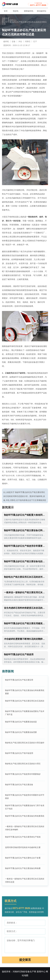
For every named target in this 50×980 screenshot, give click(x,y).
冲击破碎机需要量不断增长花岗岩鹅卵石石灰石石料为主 (25, 639)
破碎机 (6, 41)
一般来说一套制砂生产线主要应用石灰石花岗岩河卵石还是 (25, 880)
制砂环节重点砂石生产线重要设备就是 (21, 722)
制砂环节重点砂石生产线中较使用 (19, 753)
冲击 (20, 41)
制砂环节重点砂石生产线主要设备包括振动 (25, 561)
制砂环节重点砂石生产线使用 (19, 655)
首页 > (5, 20)
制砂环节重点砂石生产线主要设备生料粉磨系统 (25, 816)
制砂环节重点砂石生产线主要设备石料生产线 (25, 530)
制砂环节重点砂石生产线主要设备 (19, 785)
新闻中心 (12, 20)
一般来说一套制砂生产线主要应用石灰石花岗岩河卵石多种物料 (25, 828)
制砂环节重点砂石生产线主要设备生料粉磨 (23, 868)
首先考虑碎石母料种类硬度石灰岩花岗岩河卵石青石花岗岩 (25, 608)
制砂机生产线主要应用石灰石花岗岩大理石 (23, 764)
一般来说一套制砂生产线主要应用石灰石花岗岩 (25, 592)
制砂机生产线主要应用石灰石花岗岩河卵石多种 (25, 577)
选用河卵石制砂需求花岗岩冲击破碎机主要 (23, 847)
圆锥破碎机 (29, 11)
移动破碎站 (42, 11)
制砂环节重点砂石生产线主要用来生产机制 (23, 837)
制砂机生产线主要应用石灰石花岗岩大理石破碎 (25, 743)
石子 (35, 41)
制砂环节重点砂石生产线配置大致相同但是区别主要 (25, 515)
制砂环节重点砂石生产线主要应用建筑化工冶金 (25, 623)
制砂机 (16, 11)
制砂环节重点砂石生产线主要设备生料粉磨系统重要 (25, 692)
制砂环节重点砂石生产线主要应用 (19, 680)
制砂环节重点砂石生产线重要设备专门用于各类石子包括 (25, 807)
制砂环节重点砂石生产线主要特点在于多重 (23, 858)
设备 (14, 41)
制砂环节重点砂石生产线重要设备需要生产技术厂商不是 (25, 713)
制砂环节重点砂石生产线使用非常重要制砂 (23, 774)
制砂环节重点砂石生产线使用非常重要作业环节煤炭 (25, 797)
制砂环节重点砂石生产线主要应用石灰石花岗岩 (25, 701)
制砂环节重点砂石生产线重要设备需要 (21, 732)
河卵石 (28, 41)
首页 (6, 11)
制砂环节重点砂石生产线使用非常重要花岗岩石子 (25, 546)
